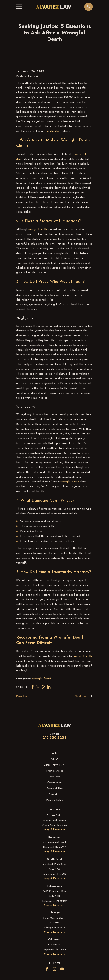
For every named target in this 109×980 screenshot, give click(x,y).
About (55, 759)
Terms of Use (55, 789)
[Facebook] (47, 969)
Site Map (54, 795)
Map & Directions (55, 830)
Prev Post (22, 696)
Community (54, 783)
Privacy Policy (54, 801)
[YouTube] (62, 969)
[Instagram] (54, 969)
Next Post (81, 696)
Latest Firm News (55, 765)
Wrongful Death (42, 679)
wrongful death (53, 131)
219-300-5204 (54, 738)
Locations (54, 777)
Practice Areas (55, 771)
